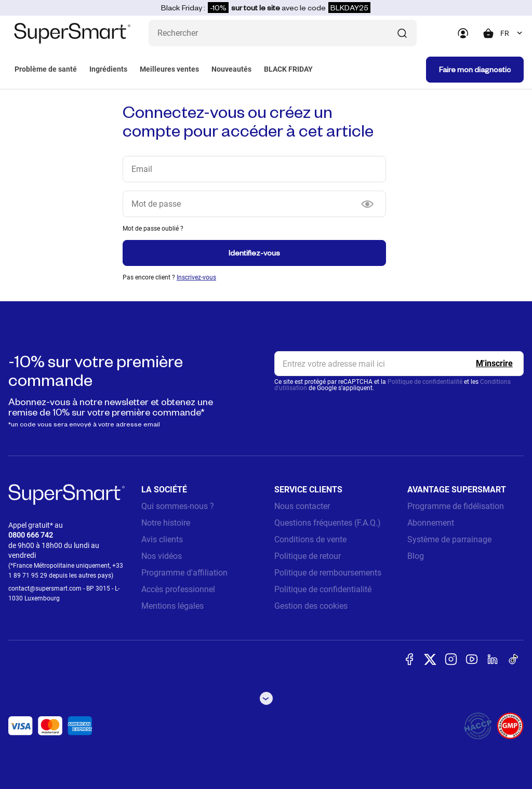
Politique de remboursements (328, 573)
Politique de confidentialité (425, 382)
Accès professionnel (178, 589)
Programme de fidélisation (456, 506)
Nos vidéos (162, 556)
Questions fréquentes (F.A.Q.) (328, 523)
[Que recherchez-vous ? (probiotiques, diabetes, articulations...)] (283, 33)
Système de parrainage (449, 539)
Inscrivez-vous (196, 277)
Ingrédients (108, 69)
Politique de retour (308, 556)
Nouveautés (231, 69)
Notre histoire (166, 523)
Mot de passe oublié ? (153, 229)
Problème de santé (46, 69)
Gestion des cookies (311, 606)
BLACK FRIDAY (288, 69)
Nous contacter (302, 506)
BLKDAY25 (349, 8)
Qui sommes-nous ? (178, 506)
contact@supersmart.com (45, 589)
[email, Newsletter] (399, 364)
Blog (416, 556)
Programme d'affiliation (184, 573)
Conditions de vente (310, 539)
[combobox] (512, 33)
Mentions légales (172, 606)
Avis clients (162, 539)
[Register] (494, 364)
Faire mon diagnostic (475, 69)
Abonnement (431, 523)
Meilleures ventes (169, 69)
